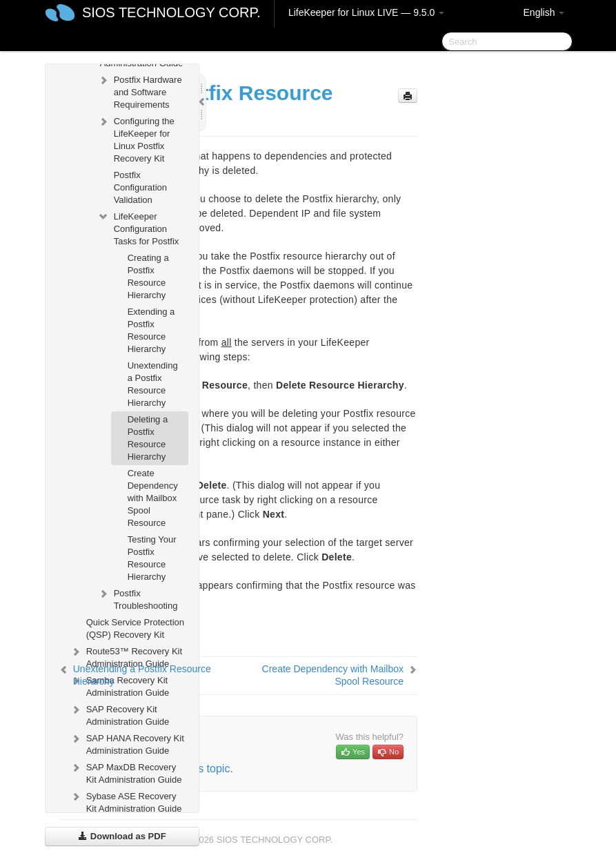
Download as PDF (122, 836)
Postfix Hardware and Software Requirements (140, 91)
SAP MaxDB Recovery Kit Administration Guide (126, 772)
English (544, 12)
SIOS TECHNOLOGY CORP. (171, 12)
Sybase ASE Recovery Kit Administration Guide (126, 801)
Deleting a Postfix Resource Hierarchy (148, 438)
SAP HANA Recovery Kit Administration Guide (127, 743)
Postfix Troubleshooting (138, 598)
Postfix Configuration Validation (140, 187)
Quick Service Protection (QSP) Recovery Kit (135, 628)
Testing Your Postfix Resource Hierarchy (152, 558)
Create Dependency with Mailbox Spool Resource (153, 498)
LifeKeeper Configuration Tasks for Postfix (138, 227)
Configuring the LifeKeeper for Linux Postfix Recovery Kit (136, 138)
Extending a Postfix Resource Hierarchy (151, 330)
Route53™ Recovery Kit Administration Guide (126, 656)
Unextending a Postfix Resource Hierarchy (153, 384)
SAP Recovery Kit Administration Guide (120, 714)
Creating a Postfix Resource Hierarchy (148, 276)
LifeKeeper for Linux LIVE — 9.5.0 (366, 12)
